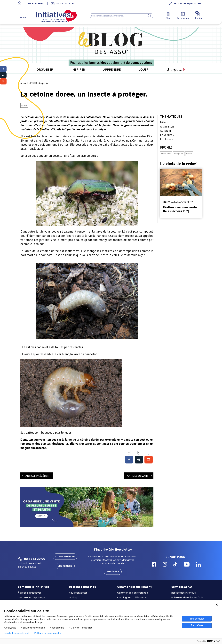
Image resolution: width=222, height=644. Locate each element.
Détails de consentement (17, 633)
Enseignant (179, 154)
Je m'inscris (113, 572)
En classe (166, 139)
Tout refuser (197, 625)
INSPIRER (78, 69)
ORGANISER (45, 69)
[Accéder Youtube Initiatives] (187, 565)
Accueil (24, 83)
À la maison (167, 127)
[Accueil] (20, 4)
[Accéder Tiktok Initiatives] (175, 565)
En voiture (166, 135)
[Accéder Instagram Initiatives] (165, 565)
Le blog (73, 598)
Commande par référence (133, 593)
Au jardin (43, 83)
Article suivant (138, 476)
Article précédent (38, 476)
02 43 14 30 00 (36, 4)
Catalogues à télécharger (132, 598)
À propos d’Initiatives (30, 593)
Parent (24, 105)
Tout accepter (197, 619)
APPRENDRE (112, 69)
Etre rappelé (65, 566)
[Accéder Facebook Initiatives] (154, 565)
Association (166, 154)
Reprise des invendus (184, 593)
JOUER (144, 69)
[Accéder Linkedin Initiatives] (198, 565)
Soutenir (176, 70)
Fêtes (163, 122)
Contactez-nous (65, 556)
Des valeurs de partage (32, 598)
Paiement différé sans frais (187, 598)
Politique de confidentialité (48, 633)
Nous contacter (78, 593)
